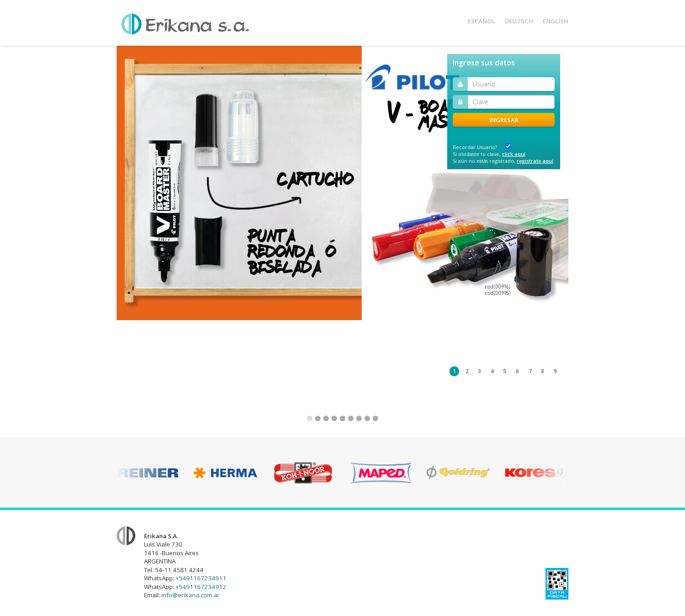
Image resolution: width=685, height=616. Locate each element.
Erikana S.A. (185, 24)
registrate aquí (535, 161)
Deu (519, 21)
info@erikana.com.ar (190, 595)
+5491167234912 (201, 587)
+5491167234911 (201, 578)
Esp (482, 21)
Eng (556, 21)
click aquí (514, 154)
